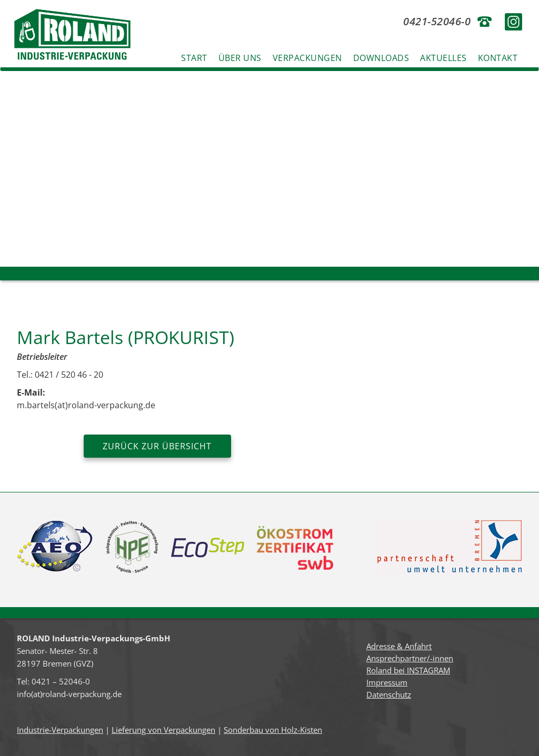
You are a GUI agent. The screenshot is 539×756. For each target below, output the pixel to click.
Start (194, 58)
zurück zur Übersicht (157, 446)
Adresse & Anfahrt (399, 646)
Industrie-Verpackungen (60, 730)
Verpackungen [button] (307, 58)
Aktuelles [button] (443, 58)
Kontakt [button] (498, 58)
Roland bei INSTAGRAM (408, 670)
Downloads (381, 58)
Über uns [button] (240, 58)
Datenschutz (389, 694)
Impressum (387, 682)
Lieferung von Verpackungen (163, 730)
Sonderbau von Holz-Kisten (273, 730)
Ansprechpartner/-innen (410, 658)
